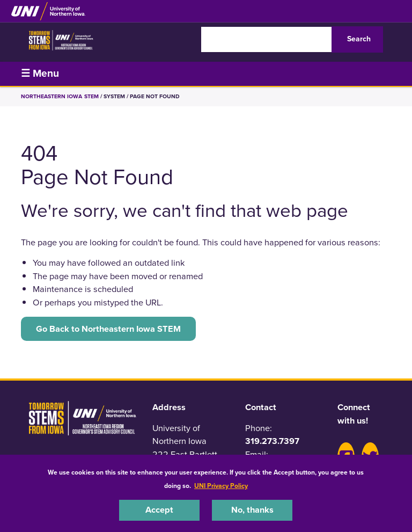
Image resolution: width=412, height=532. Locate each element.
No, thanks (252, 510)
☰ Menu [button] (40, 73)
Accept (159, 510)
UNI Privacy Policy (221, 486)
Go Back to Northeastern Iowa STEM (108, 329)
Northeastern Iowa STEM (60, 96)
